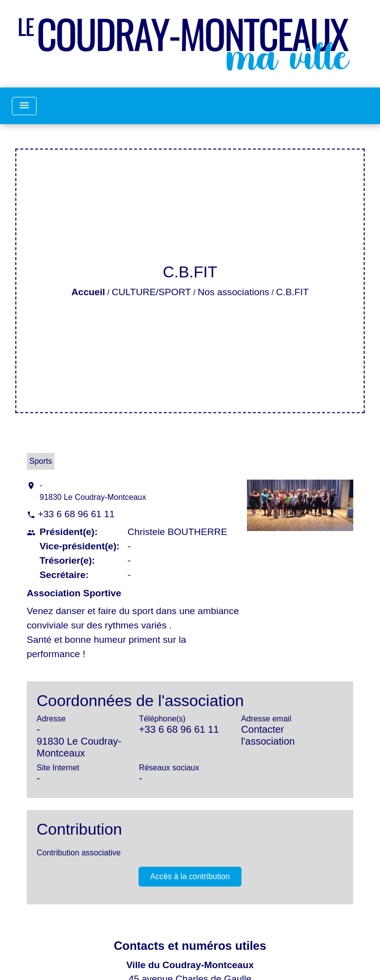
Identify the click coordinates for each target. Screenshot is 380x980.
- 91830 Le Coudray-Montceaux (93, 491)
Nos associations (233, 292)
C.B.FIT (292, 292)
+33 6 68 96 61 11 (76, 514)
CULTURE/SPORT (151, 292)
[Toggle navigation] (24, 106)
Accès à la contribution (190, 876)
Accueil (88, 292)
